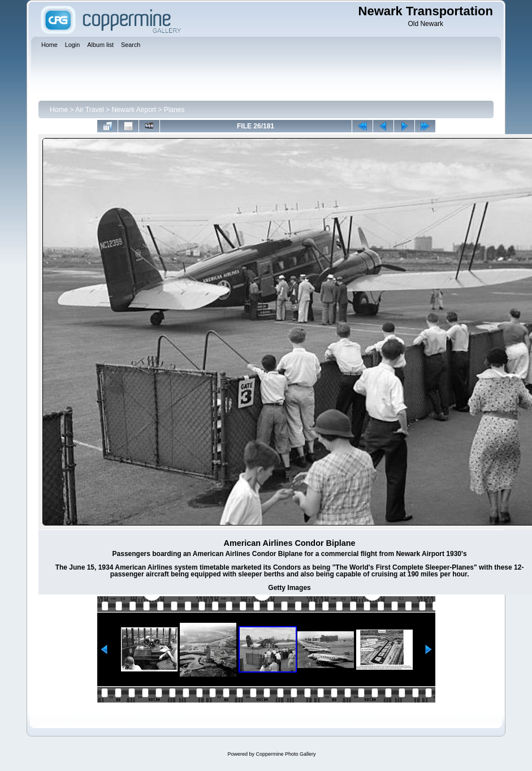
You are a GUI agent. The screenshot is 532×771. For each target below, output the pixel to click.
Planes (174, 110)
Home (59, 110)
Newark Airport (134, 110)
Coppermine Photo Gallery (286, 754)
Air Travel (90, 110)
